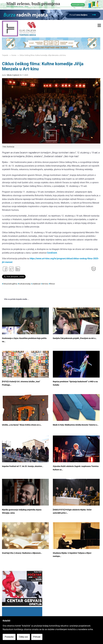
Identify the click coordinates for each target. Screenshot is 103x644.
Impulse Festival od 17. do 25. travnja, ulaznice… (23, 466)
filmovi (52, 284)
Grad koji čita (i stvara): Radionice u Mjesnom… (22, 553)
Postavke (9, 637)
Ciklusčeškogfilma (10, 284)
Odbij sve (23, 637)
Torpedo (5, 55)
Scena (14, 55)
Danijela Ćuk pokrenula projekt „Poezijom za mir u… (75, 338)
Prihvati (37, 637)
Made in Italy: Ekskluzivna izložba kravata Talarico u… (76, 425)
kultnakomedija (25, 284)
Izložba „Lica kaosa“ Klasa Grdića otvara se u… (22, 425)
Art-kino (45, 284)
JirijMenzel (36, 284)
